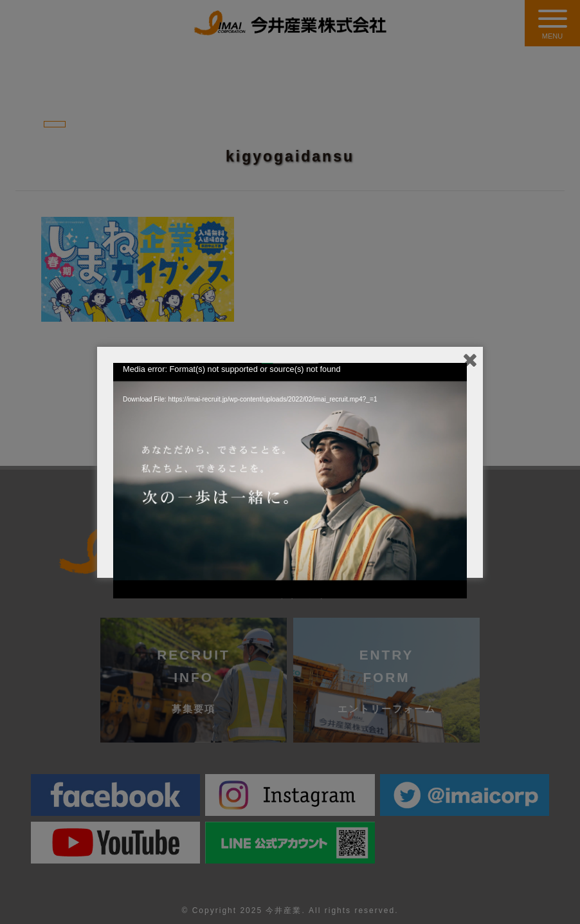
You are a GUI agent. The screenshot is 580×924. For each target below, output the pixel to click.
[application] (290, 462)
